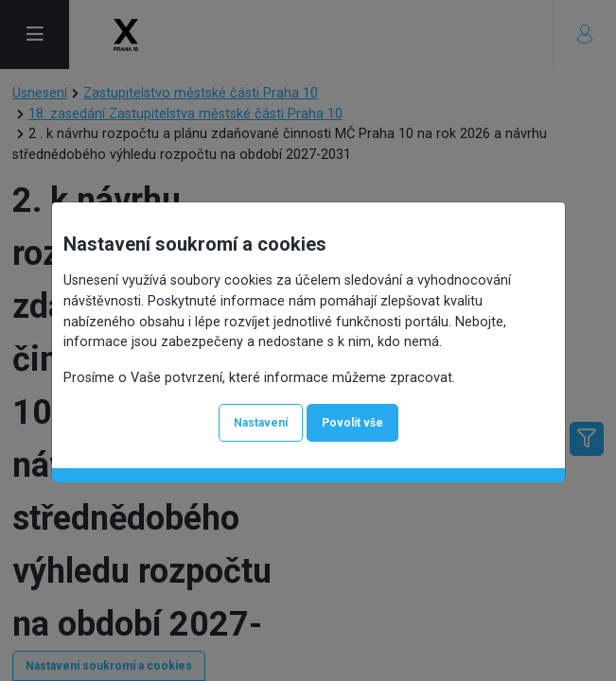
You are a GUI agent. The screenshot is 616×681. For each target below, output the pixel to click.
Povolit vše (352, 423)
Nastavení (261, 423)
